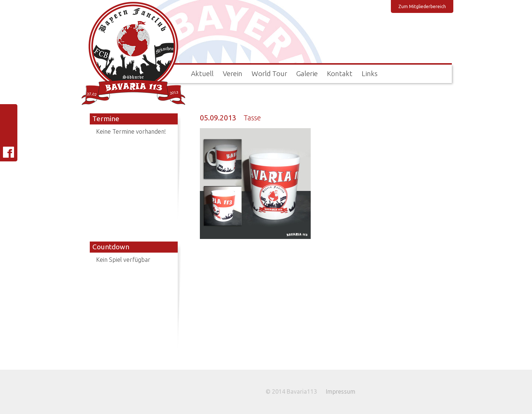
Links (370, 73)
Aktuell (202, 73)
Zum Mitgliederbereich (422, 6)
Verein (233, 73)
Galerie (307, 73)
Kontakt (340, 73)
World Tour (269, 73)
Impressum (341, 391)
